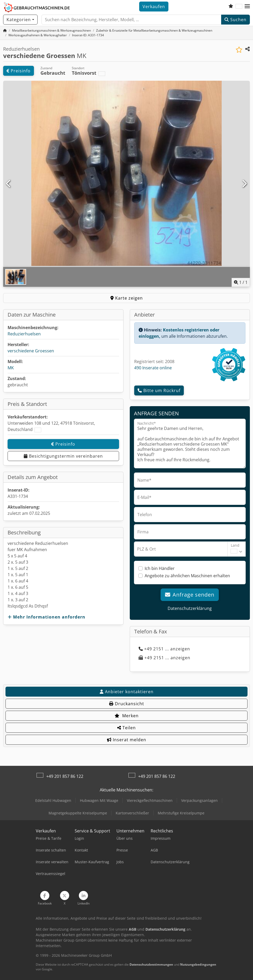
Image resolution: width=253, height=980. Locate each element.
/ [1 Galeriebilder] (241, 282)
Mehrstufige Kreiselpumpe (181, 813)
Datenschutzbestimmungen (151, 964)
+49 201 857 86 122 (65, 776)
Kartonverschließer (132, 813)
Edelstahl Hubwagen (53, 800)
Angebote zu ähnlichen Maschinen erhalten (187, 576)
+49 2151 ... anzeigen (164, 649)
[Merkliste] (231, 7)
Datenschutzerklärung (190, 608)
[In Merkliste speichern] (239, 50)
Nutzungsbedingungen (198, 964)
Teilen (126, 728)
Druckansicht (127, 704)
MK (11, 368)
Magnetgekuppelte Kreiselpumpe (78, 813)
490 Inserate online (153, 368)
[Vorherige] (9, 184)
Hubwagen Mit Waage (99, 800)
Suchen (236, 20)
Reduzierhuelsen (24, 334)
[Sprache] (239, 7)
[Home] (51, 30)
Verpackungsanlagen (199, 800)
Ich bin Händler (160, 568)
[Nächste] (244, 184)
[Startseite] (5, 30)
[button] (247, 7)
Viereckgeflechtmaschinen (150, 800)
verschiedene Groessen (31, 351)
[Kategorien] (20, 20)
